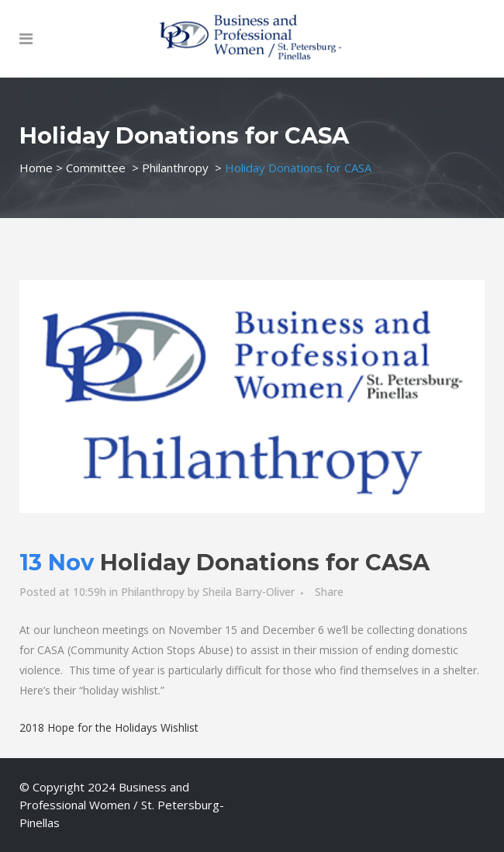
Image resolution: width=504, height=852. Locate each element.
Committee (96, 168)
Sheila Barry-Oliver (249, 592)
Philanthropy (175, 168)
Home (36, 168)
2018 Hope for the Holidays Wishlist (109, 727)
